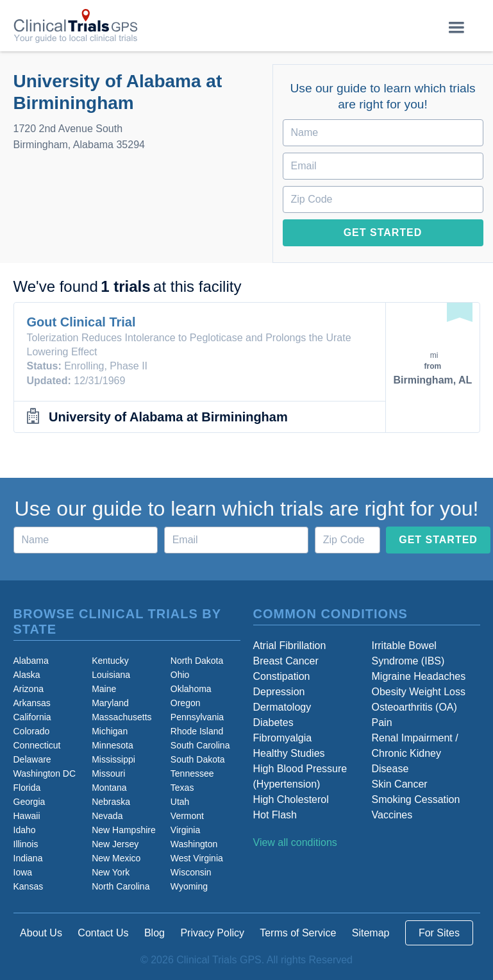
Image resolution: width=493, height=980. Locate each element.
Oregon (186, 703)
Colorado (32, 731)
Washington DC (45, 773)
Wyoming (189, 886)
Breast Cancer (286, 661)
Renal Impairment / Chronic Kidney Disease (415, 753)
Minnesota (113, 745)
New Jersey (115, 844)
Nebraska (111, 802)
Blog (155, 933)
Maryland (110, 703)
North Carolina (121, 886)
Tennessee (192, 773)
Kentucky (110, 661)
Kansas (29, 886)
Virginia (185, 830)
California (32, 717)
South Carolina (200, 745)
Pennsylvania (197, 717)
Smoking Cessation (416, 799)
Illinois (26, 844)
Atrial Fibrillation (290, 646)
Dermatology (282, 707)
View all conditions (295, 842)
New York (111, 872)
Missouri (108, 773)
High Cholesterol (291, 799)
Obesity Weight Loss (419, 692)
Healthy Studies (289, 753)
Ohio (180, 675)
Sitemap (371, 933)
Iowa (23, 872)
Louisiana (111, 675)
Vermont (187, 816)
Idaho (25, 830)
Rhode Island (197, 731)
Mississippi (113, 759)
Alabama (31, 661)
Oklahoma (191, 689)
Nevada (107, 816)
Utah (180, 802)
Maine (104, 689)
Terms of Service (298, 933)
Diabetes (273, 722)
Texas (182, 788)
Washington (194, 844)
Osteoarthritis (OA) (414, 707)
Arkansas (32, 703)
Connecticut (37, 745)
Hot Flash (275, 815)
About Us (41, 933)
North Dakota (197, 661)
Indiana (28, 858)
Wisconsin (191, 872)
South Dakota (198, 759)
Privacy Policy (212, 933)
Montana (109, 788)
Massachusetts (121, 717)
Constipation (282, 676)
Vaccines (392, 815)
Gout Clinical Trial (81, 322)
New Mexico (116, 858)
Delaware (32, 759)
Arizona (29, 689)
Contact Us (103, 933)
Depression (279, 692)
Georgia (29, 802)
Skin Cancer (400, 784)
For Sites (439, 933)
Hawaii (27, 816)
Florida (27, 788)
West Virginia (197, 858)
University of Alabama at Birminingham (168, 417)
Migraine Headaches (419, 676)
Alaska (27, 675)
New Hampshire (124, 830)
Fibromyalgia (283, 738)
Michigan (110, 731)
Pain (382, 722)
